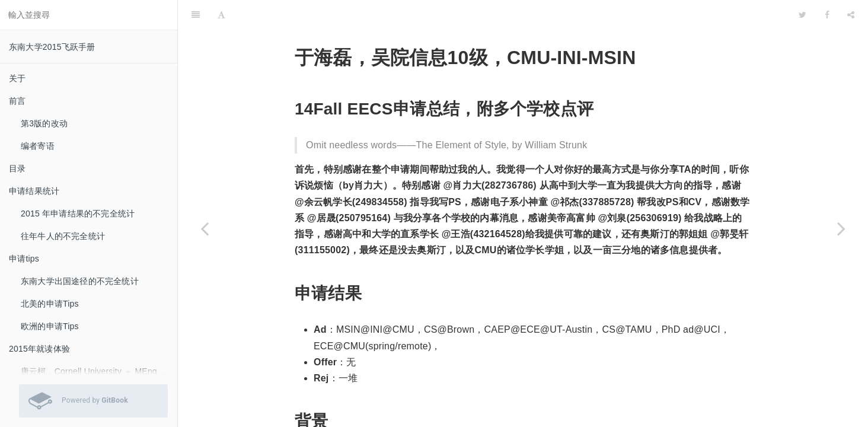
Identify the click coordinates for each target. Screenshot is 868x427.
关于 (17, 78)
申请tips (24, 259)
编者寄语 (38, 146)
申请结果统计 (34, 191)
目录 (17, 168)
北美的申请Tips (50, 304)
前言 (17, 101)
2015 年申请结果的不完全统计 (78, 213)
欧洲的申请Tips (50, 326)
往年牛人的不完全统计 (63, 236)
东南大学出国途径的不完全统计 (80, 281)
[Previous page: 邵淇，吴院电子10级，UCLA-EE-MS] (205, 228)
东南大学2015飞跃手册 (52, 47)
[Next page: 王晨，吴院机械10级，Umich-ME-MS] (841, 228)
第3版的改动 (44, 123)
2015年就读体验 (39, 349)
